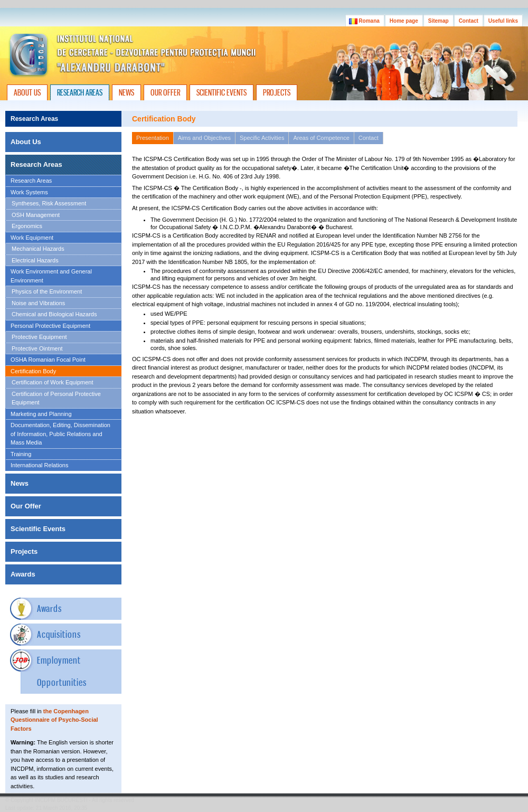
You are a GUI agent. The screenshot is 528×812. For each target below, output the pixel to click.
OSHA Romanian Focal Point (48, 360)
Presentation (153, 138)
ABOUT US (27, 92)
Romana (365, 21)
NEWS (126, 92)
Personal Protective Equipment (50, 326)
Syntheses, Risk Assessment (49, 203)
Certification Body (33, 371)
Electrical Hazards (35, 260)
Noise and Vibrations (38, 303)
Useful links (503, 21)
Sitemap (439, 21)
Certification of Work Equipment (52, 382)
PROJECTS (277, 92)
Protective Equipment (39, 337)
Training (21, 454)
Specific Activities (262, 138)
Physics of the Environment (47, 291)
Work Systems (29, 192)
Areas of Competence (321, 138)
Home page (404, 21)
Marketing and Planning (41, 414)
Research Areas (31, 181)
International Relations (39, 465)
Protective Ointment (37, 348)
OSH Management (36, 215)
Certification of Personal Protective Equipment (56, 398)
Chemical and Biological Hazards (54, 314)
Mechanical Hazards (38, 249)
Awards (49, 608)
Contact (469, 21)
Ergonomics (27, 226)
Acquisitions (59, 634)
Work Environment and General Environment (51, 276)
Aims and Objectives (204, 138)
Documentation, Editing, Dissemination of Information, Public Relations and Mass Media (60, 434)
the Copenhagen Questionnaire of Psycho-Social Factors (54, 720)
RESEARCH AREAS (80, 92)
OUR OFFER (165, 92)
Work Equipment (32, 238)
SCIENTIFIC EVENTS (221, 92)
